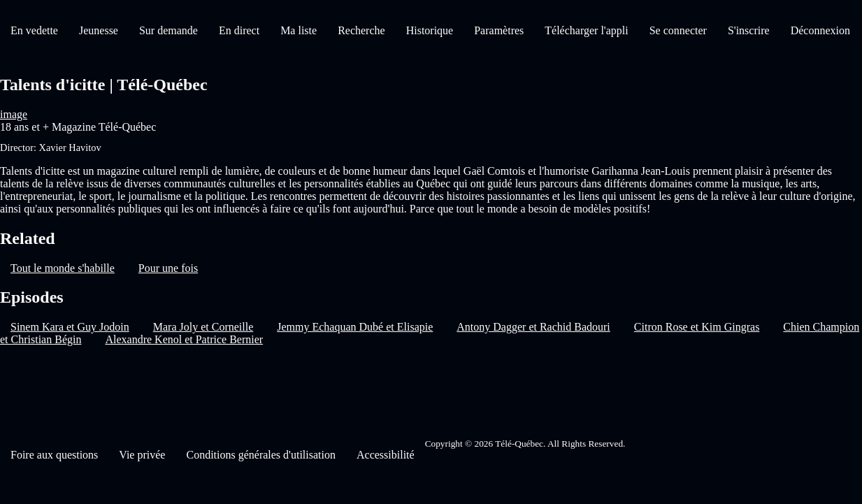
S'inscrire (749, 30)
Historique (430, 30)
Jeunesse (99, 30)
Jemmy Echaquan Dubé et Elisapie (355, 327)
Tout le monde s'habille (63, 268)
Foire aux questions (54, 455)
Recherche (361, 30)
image (14, 114)
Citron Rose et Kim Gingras (697, 327)
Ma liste (299, 30)
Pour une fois (168, 268)
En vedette (34, 30)
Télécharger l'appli (586, 30)
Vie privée (142, 455)
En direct (239, 30)
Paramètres (499, 30)
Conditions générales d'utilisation (261, 455)
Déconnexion (820, 30)
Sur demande (168, 30)
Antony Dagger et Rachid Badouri (533, 327)
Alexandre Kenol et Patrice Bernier (184, 339)
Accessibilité (386, 455)
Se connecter (678, 30)
